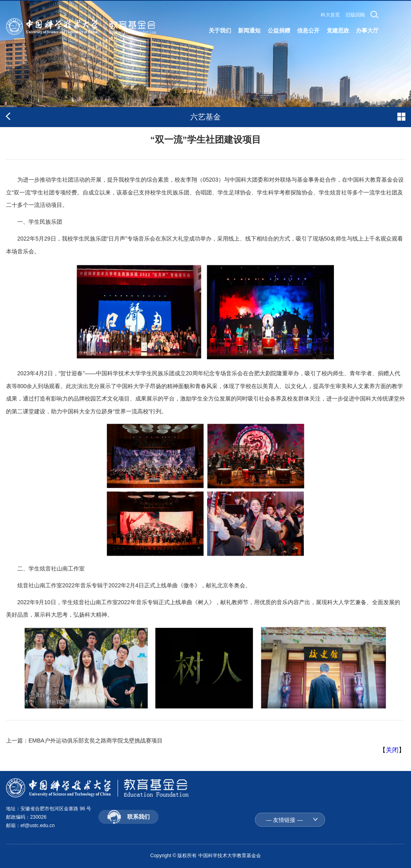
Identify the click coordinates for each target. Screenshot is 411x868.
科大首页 (330, 15)
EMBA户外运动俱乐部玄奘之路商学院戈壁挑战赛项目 (96, 741)
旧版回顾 (355, 15)
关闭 (392, 750)
